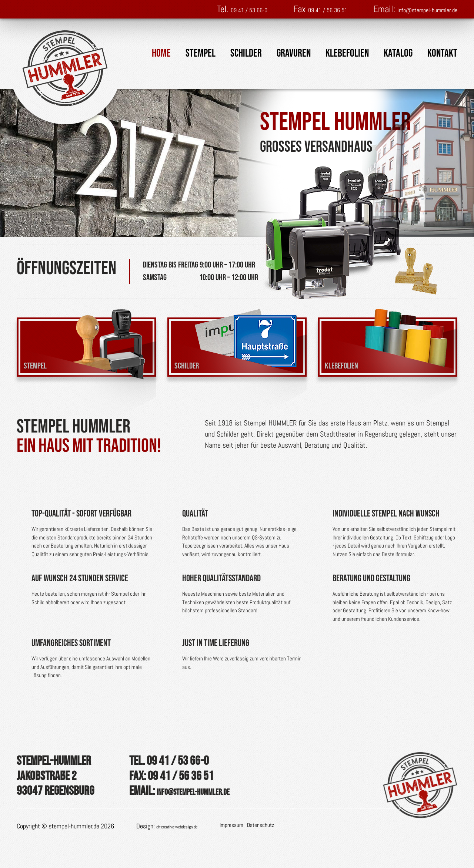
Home (161, 53)
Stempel (201, 53)
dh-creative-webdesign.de (188, 857)
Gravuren (294, 53)
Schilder (246, 53)
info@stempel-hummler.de (411, 9)
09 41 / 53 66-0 (181, 9)
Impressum (254, 856)
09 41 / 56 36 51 (283, 9)
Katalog (398, 53)
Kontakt (442, 53)
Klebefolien (347, 53)
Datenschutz (283, 856)
